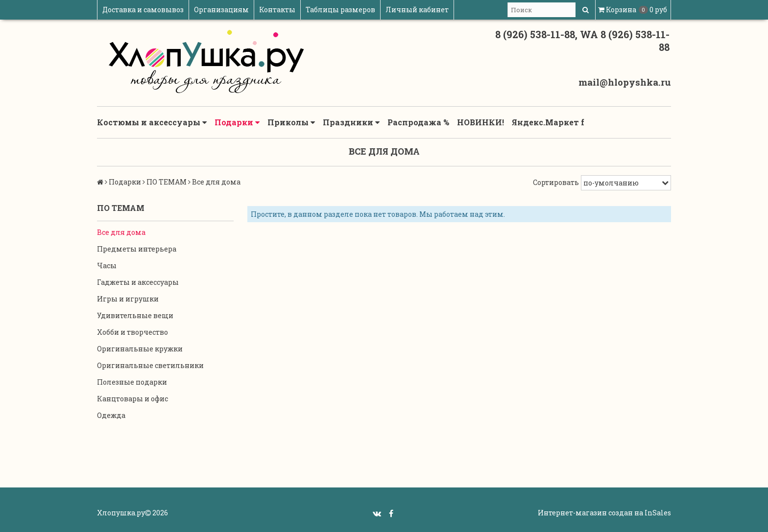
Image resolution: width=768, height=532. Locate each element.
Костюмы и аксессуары (152, 122)
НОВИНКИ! (480, 122)
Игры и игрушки (128, 299)
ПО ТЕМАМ (167, 182)
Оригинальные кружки (140, 349)
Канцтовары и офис (132, 399)
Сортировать (556, 182)
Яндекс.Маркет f (548, 122)
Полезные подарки (132, 382)
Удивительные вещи (135, 315)
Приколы (291, 122)
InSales (658, 513)
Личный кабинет (417, 10)
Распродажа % (418, 122)
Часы (107, 266)
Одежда (111, 415)
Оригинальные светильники (150, 365)
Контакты (277, 10)
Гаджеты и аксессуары (138, 282)
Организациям (221, 10)
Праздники (351, 122)
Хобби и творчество (132, 332)
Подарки (237, 122)
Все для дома (121, 232)
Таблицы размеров (340, 10)
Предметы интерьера (137, 249)
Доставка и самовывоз (143, 10)
